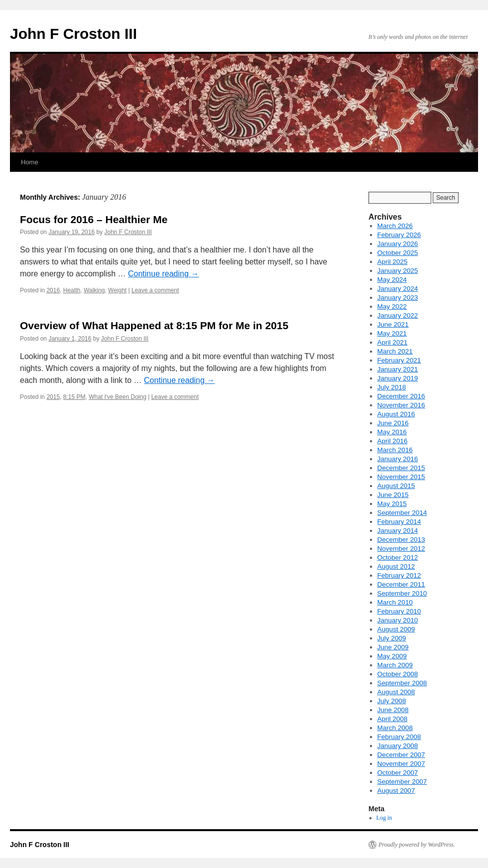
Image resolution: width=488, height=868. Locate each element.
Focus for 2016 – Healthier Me (94, 219)
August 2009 (396, 629)
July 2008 (392, 701)
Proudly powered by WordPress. (417, 845)
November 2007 (401, 764)
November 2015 (401, 477)
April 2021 (393, 342)
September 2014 (402, 513)
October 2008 (398, 674)
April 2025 (393, 262)
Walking (94, 290)
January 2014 (398, 531)
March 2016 (395, 450)
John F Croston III (73, 34)
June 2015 (393, 495)
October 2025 (398, 253)
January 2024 (398, 289)
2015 (53, 397)
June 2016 (393, 423)
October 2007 (398, 773)
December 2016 (401, 396)
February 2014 (399, 522)
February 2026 (399, 235)
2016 (53, 290)
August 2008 (396, 692)
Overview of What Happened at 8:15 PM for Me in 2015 (154, 325)
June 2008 (393, 710)
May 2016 (392, 432)
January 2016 (398, 459)
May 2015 (392, 504)
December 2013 (401, 540)
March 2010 (395, 602)
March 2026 (395, 226)
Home (30, 162)
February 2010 (399, 611)
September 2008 (402, 683)
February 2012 (399, 575)
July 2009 (392, 638)
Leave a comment (155, 290)
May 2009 (392, 656)
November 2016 (401, 405)
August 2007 (396, 791)
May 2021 (392, 333)
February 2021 (399, 360)
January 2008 (398, 746)
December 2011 (401, 584)
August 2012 (396, 566)
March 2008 (395, 728)
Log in (384, 818)
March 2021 (395, 351)
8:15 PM (74, 397)
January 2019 (398, 378)
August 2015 (396, 486)
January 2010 (398, 620)
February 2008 (399, 737)
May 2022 (392, 307)
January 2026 (398, 244)
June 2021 (393, 324)
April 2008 (393, 719)
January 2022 (398, 315)
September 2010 (402, 593)
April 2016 (393, 441)
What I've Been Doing (118, 397)
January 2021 (398, 369)
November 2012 (401, 549)
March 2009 (395, 665)
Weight (117, 290)
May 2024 (392, 280)
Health (72, 290)
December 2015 (401, 468)
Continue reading (163, 274)
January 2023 (398, 298)
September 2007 (402, 782)
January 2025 (398, 271)
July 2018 (392, 387)
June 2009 (393, 647)
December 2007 (401, 755)
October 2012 (398, 558)
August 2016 (396, 414)
